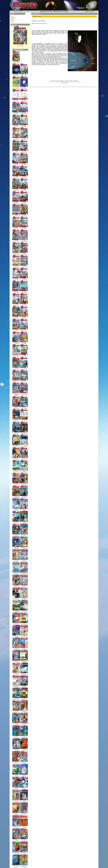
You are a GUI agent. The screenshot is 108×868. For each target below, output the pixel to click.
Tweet (34, 19)
